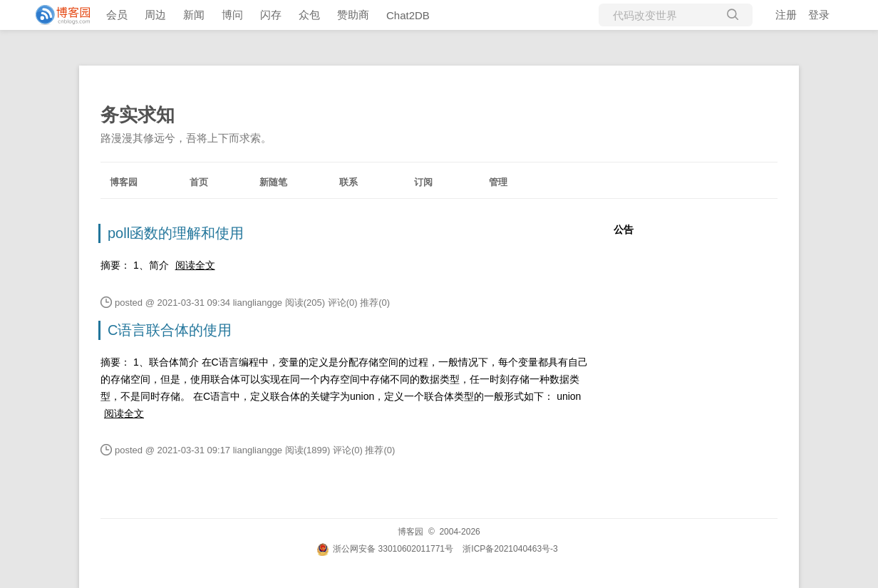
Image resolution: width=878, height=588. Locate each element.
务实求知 (138, 115)
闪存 (271, 15)
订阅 (423, 182)
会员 (117, 15)
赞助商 (353, 15)
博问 (232, 15)
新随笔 (273, 182)
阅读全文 (195, 265)
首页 (199, 182)
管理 (498, 182)
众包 (309, 15)
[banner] (57, 15)
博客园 (124, 182)
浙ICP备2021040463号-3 (510, 549)
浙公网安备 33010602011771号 (385, 549)
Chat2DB (408, 15)
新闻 (194, 15)
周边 (155, 15)
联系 (348, 182)
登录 (819, 15)
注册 (786, 15)
